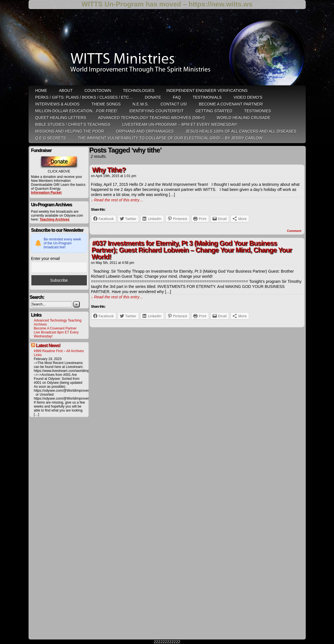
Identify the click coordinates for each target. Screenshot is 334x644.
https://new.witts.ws (221, 4)
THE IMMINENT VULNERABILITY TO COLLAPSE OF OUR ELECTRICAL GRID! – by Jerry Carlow (170, 138)
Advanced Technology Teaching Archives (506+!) (151, 118)
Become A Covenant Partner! (231, 104)
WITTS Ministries (168, 49)
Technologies (139, 91)
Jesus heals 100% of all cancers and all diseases (241, 131)
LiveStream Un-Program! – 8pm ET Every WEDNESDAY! (180, 124)
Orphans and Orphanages (145, 131)
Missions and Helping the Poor (70, 131)
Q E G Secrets (51, 138)
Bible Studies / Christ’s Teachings (73, 124)
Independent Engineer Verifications (207, 91)
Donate (153, 97)
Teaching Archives (54, 219)
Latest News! (48, 345)
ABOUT (66, 91)
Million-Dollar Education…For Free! (77, 111)
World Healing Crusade (244, 118)
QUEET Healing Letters (61, 118)
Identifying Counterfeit (156, 111)
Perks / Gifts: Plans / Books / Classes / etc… (84, 97)
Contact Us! (174, 104)
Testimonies (257, 111)
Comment (294, 231)
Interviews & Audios (58, 104)
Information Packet (46, 193)
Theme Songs (106, 104)
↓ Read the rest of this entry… (117, 200)
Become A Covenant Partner (55, 328)
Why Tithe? (109, 170)
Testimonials (207, 97)
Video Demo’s (248, 97)
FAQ (177, 97)
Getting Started (214, 111)
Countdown (98, 91)
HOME (41, 91)
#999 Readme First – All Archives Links (59, 353)
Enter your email (46, 259)
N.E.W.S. (141, 104)
